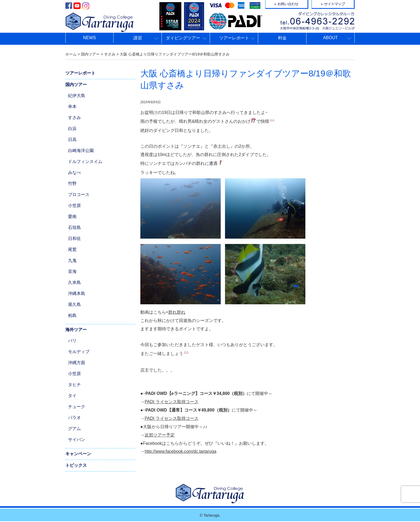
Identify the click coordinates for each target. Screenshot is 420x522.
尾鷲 (72, 249)
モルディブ (79, 352)
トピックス (76, 465)
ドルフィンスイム (85, 162)
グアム (74, 429)
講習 (138, 38)
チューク (77, 407)
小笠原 (74, 206)
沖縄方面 (77, 363)
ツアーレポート (234, 38)
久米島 (74, 282)
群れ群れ (177, 312)
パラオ (74, 418)
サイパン (77, 440)
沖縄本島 (77, 293)
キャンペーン (78, 454)
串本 (72, 107)
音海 (72, 271)
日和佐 (74, 238)
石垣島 (74, 227)
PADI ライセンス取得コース (172, 402)
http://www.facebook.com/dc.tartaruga (181, 451)
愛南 (72, 216)
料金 (282, 38)
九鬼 (72, 260)
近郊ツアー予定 (160, 435)
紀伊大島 (77, 96)
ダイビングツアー (183, 38)
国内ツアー (76, 85)
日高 (72, 140)
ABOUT (330, 38)
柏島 (72, 315)
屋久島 (74, 304)
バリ (72, 341)
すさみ (74, 118)
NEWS (89, 38)
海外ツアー (76, 330)
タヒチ (74, 385)
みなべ (74, 173)
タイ (72, 396)
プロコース (79, 195)
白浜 (72, 129)
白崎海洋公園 (81, 151)
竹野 (72, 184)
